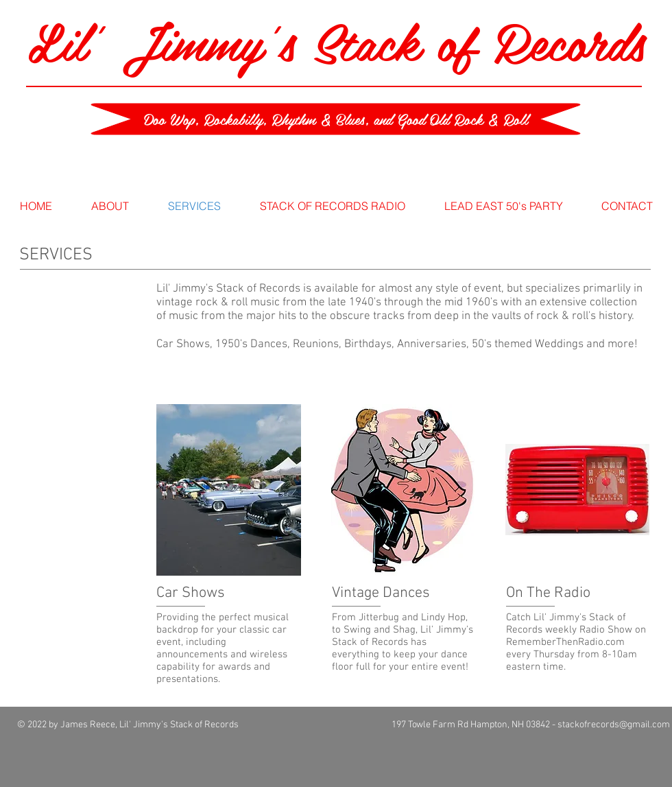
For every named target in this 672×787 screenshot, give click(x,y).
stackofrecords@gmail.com (614, 725)
